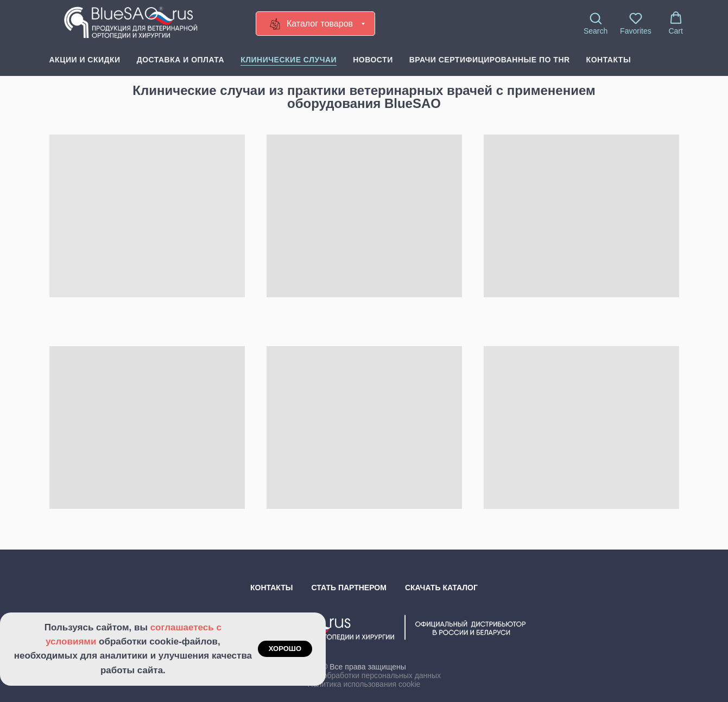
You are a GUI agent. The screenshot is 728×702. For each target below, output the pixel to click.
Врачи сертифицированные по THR (490, 60)
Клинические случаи (289, 60)
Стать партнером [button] (349, 588)
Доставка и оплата (181, 60)
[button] (596, 23)
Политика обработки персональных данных (364, 675)
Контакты (609, 60)
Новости (373, 60)
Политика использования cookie (364, 684)
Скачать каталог (441, 588)
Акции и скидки (85, 60)
